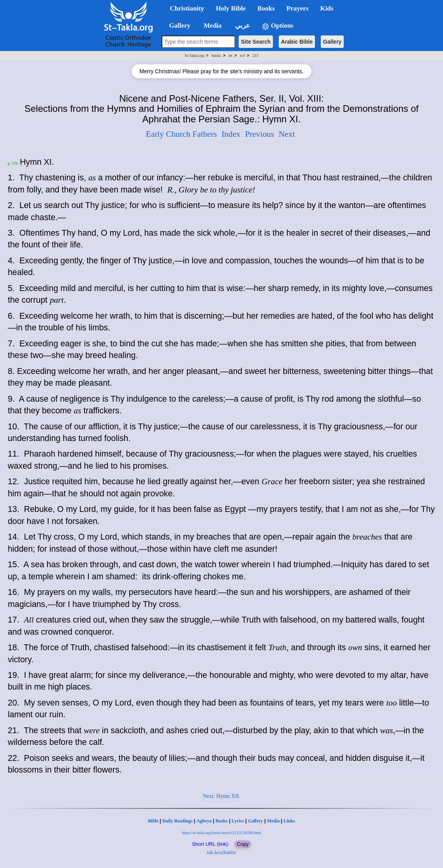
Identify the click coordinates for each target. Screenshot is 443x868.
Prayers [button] (298, 8)
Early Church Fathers (181, 134)
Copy (243, 844)
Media (273, 821)
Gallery (332, 42)
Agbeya (204, 821)
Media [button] (212, 26)
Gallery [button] (178, 26)
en (230, 56)
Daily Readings (178, 821)
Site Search (256, 42)
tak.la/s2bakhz (222, 852)
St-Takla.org (194, 56)
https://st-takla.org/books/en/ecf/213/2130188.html (221, 833)
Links (289, 821)
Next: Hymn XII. (221, 796)
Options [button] (278, 26)
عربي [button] (242, 26)
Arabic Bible (297, 42)
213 (255, 56)
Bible (153, 821)
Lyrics (238, 821)
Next (287, 134)
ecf (243, 56)
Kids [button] (327, 8)
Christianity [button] (187, 8)
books (216, 56)
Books (221, 821)
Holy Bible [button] (231, 8)
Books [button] (266, 8)
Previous (259, 134)
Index (231, 134)
